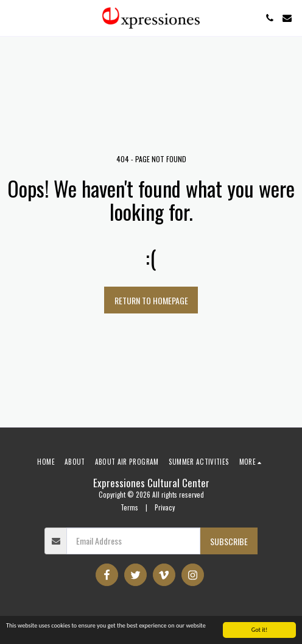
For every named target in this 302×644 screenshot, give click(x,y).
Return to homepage (151, 300)
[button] (13, 18)
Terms (129, 507)
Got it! (260, 630)
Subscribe (229, 541)
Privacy (165, 507)
